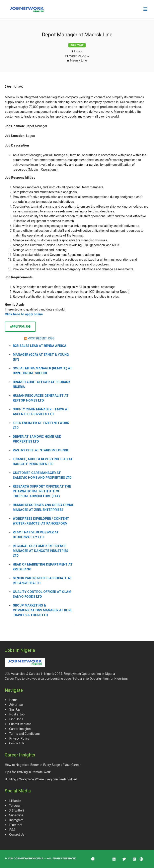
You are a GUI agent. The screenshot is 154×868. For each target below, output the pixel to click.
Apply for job (20, 327)
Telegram (16, 806)
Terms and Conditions (24, 734)
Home (13, 700)
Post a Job (17, 714)
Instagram (16, 820)
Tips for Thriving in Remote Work (28, 772)
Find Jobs (16, 719)
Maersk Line (78, 60)
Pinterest (16, 825)
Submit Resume (20, 724)
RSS (12, 830)
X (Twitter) (17, 810)
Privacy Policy (19, 738)
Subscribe (16, 815)
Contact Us (17, 743)
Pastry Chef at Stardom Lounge (41, 450)
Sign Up (15, 710)
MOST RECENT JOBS (41, 338)
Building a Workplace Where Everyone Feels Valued (41, 779)
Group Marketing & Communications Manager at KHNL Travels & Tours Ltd (43, 610)
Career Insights (20, 729)
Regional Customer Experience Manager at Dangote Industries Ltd (41, 551)
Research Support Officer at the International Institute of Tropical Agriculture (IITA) (42, 491)
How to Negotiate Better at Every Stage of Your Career (43, 765)
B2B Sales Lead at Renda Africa (40, 346)
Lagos (78, 51)
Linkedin (15, 801)
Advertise (16, 705)
